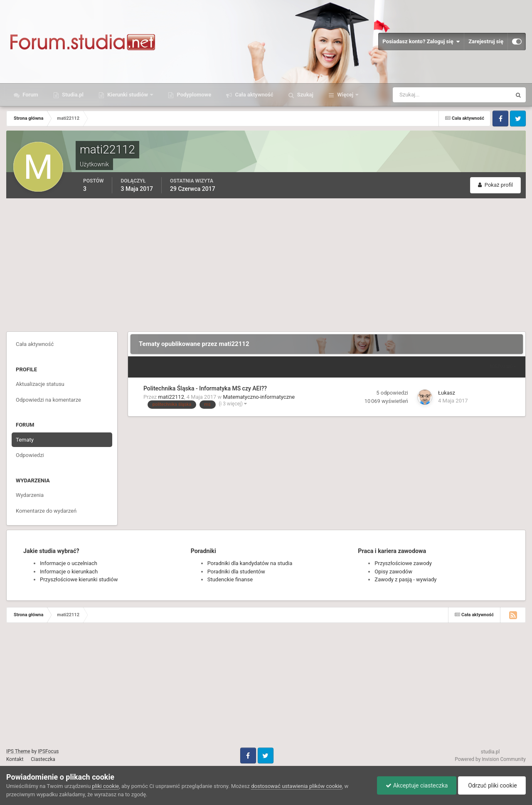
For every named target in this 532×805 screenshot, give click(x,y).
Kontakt (15, 759)
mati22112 (171, 397)
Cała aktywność (253, 95)
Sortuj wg (503, 367)
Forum (30, 95)
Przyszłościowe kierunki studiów (79, 579)
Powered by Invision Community (490, 759)
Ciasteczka (43, 759)
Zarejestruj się (486, 41)
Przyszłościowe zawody (403, 563)
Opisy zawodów (393, 572)
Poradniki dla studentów (236, 572)
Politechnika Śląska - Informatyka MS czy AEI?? (205, 388)
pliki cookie (105, 786)
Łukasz (447, 393)
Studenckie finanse (230, 579)
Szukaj (305, 95)
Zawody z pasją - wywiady (405, 579)
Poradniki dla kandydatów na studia (250, 563)
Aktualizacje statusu (40, 384)
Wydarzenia (30, 495)
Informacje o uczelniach (69, 563)
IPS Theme (18, 751)
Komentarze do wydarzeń (46, 511)
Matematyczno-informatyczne (259, 397)
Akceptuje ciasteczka (417, 785)
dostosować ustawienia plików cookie (297, 786)
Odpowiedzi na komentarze (48, 400)
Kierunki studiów (128, 95)
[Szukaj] (421, 95)
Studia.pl (72, 95)
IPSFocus (48, 751)
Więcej (345, 95)
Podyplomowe (193, 95)
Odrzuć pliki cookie (492, 785)
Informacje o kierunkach (69, 572)
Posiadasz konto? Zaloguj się (421, 42)
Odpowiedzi (30, 455)
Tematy (25, 440)
